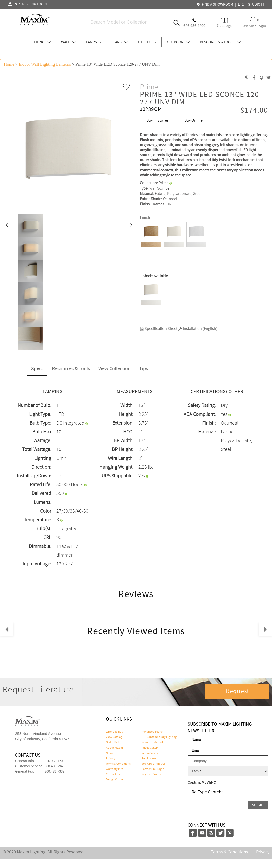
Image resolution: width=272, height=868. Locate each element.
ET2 (241, 5)
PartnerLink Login (153, 769)
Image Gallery (150, 748)
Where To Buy (115, 732)
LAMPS (95, 42)
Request (238, 691)
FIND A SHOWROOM (215, 5)
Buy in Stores (157, 121)
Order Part (112, 742)
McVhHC (209, 782)
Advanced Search (153, 732)
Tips (144, 369)
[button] (7, 226)
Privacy (111, 759)
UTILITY (147, 42)
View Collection (115, 369)
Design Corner (115, 780)
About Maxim (114, 748)
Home (9, 64)
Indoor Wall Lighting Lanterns (45, 64)
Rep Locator (149, 759)
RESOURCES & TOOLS (220, 42)
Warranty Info (115, 769)
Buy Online (194, 121)
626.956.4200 (55, 761)
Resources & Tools (71, 369)
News (110, 753)
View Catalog (114, 737)
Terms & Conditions (118, 764)
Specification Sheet (159, 329)
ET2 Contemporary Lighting (159, 737)
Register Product (152, 774)
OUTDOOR (178, 42)
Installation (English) (198, 329)
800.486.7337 (55, 772)
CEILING (41, 42)
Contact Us (113, 774)
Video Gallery (150, 753)
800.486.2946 (55, 766)
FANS (121, 42)
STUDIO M (256, 5)
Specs (37, 369)
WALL (68, 42)
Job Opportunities (153, 764)
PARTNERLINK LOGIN (28, 4)
